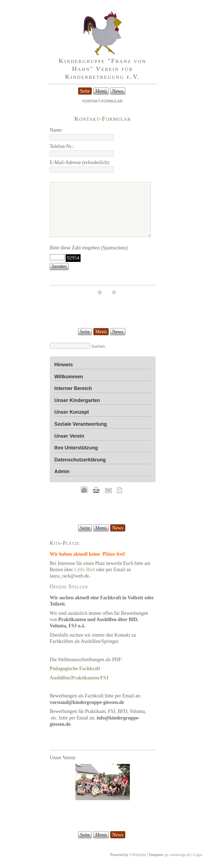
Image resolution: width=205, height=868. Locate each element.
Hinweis (64, 365)
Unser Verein (69, 436)
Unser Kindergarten (77, 400)
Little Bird (84, 570)
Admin (62, 471)
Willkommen (69, 377)
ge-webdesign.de (178, 855)
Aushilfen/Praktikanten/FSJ (79, 678)
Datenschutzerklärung (80, 460)
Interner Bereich (73, 388)
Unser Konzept (72, 412)
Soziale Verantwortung (81, 424)
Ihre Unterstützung (76, 448)
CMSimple (138, 855)
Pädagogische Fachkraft (75, 669)
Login (198, 855)
